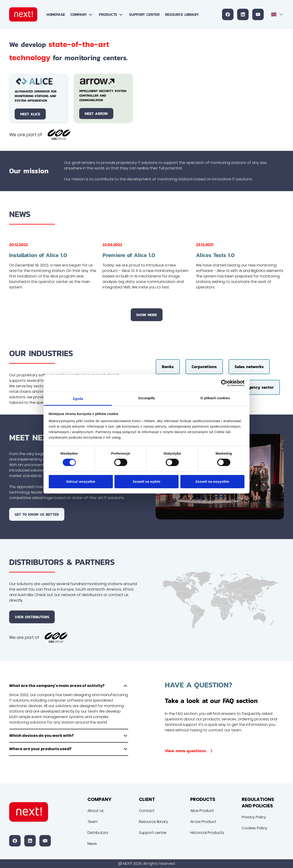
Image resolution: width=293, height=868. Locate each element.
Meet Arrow (96, 114)
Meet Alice (30, 114)
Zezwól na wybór (146, 481)
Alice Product (202, 811)
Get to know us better (37, 514)
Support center (144, 14)
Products (111, 15)
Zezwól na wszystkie (212, 481)
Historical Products (207, 833)
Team (92, 822)
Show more (147, 315)
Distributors (98, 833)
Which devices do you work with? (69, 736)
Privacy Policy (254, 817)
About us (96, 811)
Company (82, 15)
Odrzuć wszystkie (81, 481)
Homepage (56, 14)
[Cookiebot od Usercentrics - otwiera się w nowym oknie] (224, 383)
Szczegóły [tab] (146, 398)
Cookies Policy (254, 828)
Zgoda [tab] (78, 399)
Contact (147, 811)
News (92, 844)
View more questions (190, 751)
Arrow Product (203, 822)
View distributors (32, 617)
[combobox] (277, 14)
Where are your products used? (69, 749)
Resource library (182, 14)
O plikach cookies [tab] (215, 398)
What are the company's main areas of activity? (69, 686)
